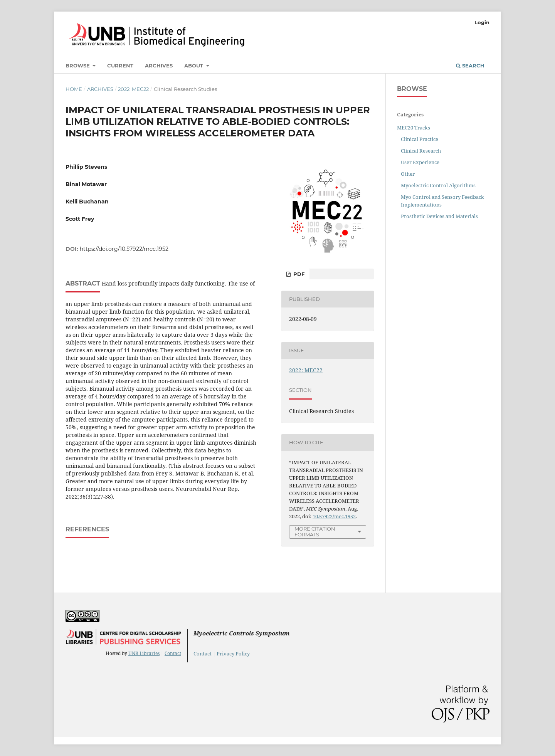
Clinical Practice (420, 139)
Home (74, 89)
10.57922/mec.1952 (334, 516)
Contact (173, 653)
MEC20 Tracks (414, 128)
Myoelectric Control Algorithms (438, 185)
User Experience (420, 162)
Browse (78, 66)
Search (470, 66)
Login (482, 22)
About (194, 66)
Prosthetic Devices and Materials (439, 216)
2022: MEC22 (133, 89)
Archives (159, 66)
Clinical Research (421, 151)
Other (408, 174)
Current (120, 66)
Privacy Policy (233, 654)
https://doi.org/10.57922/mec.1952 (124, 249)
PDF (298, 274)
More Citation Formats (315, 532)
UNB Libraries (144, 653)
